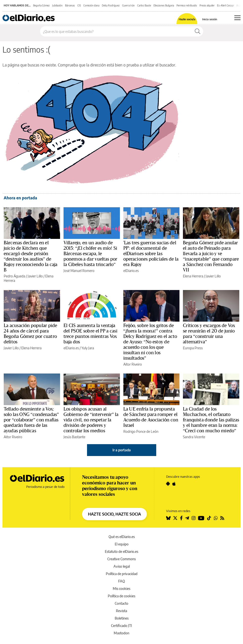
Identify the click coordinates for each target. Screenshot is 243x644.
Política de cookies (121, 596)
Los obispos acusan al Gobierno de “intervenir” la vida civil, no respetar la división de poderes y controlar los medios (91, 420)
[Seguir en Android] (168, 484)
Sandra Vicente (194, 437)
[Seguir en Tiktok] (209, 518)
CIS (79, 5)
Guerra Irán (128, 5)
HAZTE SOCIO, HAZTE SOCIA (114, 514)
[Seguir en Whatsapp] (216, 518)
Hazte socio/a (187, 19)
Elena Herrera (193, 276)
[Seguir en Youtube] (201, 518)
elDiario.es (131, 271)
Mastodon (121, 633)
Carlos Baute (144, 5)
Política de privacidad (122, 574)
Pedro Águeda (14, 276)
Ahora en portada (20, 198)
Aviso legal (122, 566)
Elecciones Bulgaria (164, 5)
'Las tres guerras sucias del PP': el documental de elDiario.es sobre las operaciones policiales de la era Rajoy (151, 254)
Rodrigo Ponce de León (141, 431)
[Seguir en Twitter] (175, 518)
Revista (121, 611)
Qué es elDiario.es (122, 537)
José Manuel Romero (79, 271)
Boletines (122, 618)
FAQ (121, 581)
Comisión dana (91, 5)
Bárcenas (70, 5)
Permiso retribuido (187, 5)
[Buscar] (198, 31)
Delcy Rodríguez (111, 5)
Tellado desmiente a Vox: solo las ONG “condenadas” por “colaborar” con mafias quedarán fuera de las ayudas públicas (31, 420)
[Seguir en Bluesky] (168, 518)
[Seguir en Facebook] (181, 518)
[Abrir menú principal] (237, 18)
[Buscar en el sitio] (116, 31)
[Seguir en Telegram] (187, 518)
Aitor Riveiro (133, 364)
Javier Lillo (35, 276)
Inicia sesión (210, 19)
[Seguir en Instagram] (194, 518)
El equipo (122, 544)
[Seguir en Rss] (222, 518)
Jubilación (57, 5)
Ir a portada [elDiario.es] (122, 450)
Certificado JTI (121, 626)
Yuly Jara (88, 348)
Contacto (121, 603)
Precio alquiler (207, 5)
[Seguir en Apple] (174, 484)
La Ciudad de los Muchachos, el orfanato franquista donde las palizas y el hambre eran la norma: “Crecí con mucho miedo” (211, 420)
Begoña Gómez (41, 5)
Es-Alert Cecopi (225, 5)
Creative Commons (121, 559)
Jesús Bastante (74, 437)
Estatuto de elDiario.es (121, 551)
